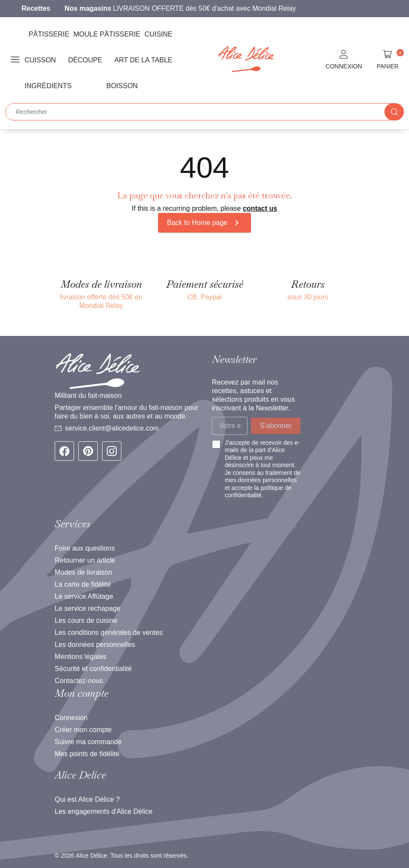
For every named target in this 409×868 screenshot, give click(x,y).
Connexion (71, 718)
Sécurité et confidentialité (93, 669)
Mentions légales (81, 657)
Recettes (36, 8)
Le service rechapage (88, 608)
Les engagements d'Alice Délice (104, 811)
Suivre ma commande (88, 742)
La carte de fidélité (83, 584)
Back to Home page (205, 223)
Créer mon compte (83, 730)
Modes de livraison (83, 572)
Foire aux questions (85, 548)
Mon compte (82, 693)
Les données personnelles (95, 645)
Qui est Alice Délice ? (87, 799)
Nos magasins (88, 8)
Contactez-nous (79, 681)
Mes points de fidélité (87, 754)
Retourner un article (85, 560)
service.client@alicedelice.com (112, 428)
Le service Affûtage (84, 596)
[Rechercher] (204, 112)
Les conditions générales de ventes (109, 633)
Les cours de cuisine (86, 620)
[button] (344, 60)
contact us (260, 208)
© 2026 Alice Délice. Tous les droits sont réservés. (121, 856)
